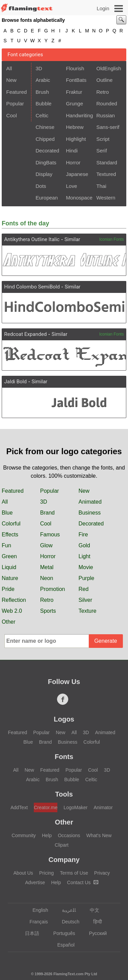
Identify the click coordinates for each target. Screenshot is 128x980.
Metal (47, 567)
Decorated (47, 151)
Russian (105, 115)
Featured (16, 92)
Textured (106, 174)
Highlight (76, 139)
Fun (6, 545)
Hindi (72, 151)
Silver (85, 600)
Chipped (45, 139)
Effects (10, 534)
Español (63, 945)
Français (36, 922)
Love (72, 186)
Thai (101, 186)
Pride (8, 589)
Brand (48, 513)
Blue (7, 513)
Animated (90, 502)
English (37, 910)
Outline (104, 80)
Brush (42, 92)
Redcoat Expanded (25, 334)
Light (84, 556)
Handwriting (79, 115)
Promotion (53, 589)
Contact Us (82, 882)
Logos (64, 719)
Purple (86, 578)
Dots (41, 186)
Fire (83, 534)
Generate (106, 641)
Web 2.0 (12, 611)
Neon (47, 578)
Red (83, 589)
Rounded (107, 103)
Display (44, 174)
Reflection (14, 600)
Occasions (69, 835)
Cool (11, 115)
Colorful (11, 524)
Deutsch (67, 922)
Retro (103, 92)
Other (9, 622)
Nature (10, 578)
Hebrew (75, 127)
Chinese (45, 127)
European (47, 198)
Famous (50, 534)
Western (106, 198)
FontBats (76, 80)
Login (103, 8)
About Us (23, 873)
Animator (103, 807)
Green (9, 556)
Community (24, 835)
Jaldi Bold (15, 382)
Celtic (42, 115)
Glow (46, 545)
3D (39, 68)
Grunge (74, 103)
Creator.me (46, 807)
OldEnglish (109, 68)
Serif (102, 151)
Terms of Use (74, 873)
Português (61, 933)
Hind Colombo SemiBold (32, 287)
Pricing (47, 873)
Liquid (9, 567)
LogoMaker (75, 807)
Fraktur (74, 92)
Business (90, 513)
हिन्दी (94, 922)
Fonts (64, 757)
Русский (95, 933)
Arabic (43, 80)
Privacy (102, 873)
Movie (86, 567)
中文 (91, 910)
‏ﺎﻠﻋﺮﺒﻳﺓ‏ (66, 910)
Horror (73, 162)
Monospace (79, 198)
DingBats (46, 162)
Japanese (77, 174)
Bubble (44, 103)
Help (47, 835)
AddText (19, 807)
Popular (15, 103)
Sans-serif (108, 127)
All (9, 68)
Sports (48, 611)
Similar (72, 239)
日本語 (29, 933)
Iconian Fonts (112, 239)
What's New (99, 835)
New (11, 80)
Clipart (61, 845)
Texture (87, 611)
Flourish (75, 68)
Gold (84, 545)
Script (103, 139)
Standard (107, 162)
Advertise (35, 882)
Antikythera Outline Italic (32, 239)
